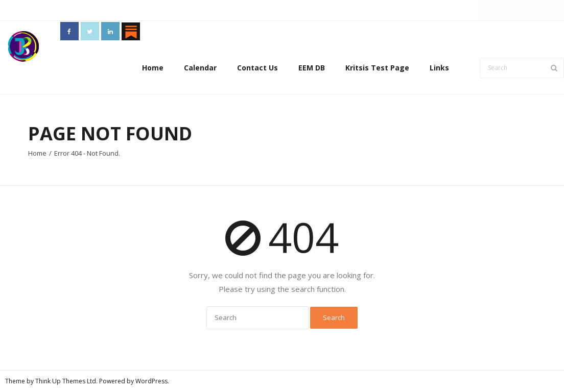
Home (153, 68)
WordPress (151, 381)
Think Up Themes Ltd (66, 381)
